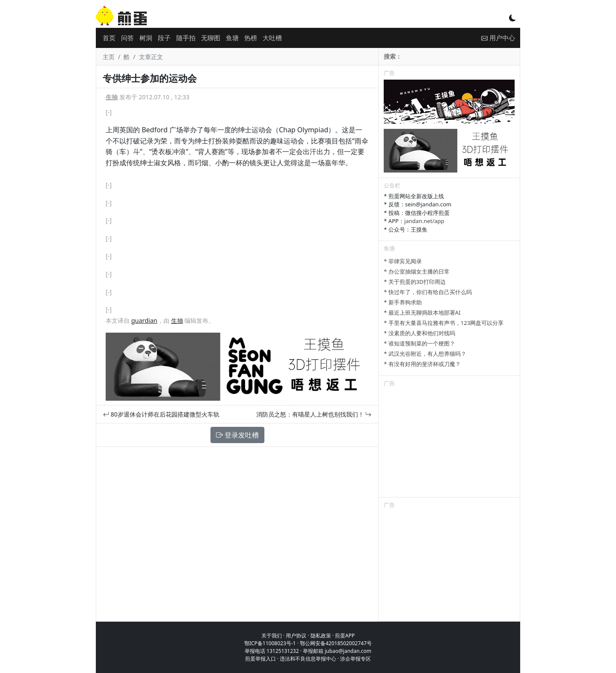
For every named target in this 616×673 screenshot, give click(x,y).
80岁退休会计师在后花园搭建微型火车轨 (161, 414)
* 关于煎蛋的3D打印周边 (415, 282)
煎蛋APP (345, 636)
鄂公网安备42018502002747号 (336, 643)
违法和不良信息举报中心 (308, 659)
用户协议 (296, 636)
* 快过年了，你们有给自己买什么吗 (428, 292)
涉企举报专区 (355, 659)
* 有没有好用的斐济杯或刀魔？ (422, 364)
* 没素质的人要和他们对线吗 (419, 333)
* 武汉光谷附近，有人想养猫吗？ (425, 354)
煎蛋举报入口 (261, 659)
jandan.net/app (424, 221)
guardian (144, 320)
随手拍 (186, 38)
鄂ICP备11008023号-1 (270, 643)
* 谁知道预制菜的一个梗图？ (419, 343)
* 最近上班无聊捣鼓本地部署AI (422, 313)
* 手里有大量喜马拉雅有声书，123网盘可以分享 (444, 323)
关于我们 (272, 636)
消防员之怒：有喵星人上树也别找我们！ (314, 414)
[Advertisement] (449, 444)
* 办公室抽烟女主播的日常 (417, 271)
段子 (164, 38)
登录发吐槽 (237, 435)
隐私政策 (321, 636)
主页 (109, 57)
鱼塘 (232, 38)
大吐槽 (272, 38)
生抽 (112, 97)
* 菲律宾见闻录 (403, 261)
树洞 (146, 38)
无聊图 (211, 38)
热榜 (251, 38)
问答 (127, 38)
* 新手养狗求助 (403, 302)
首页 (109, 38)
